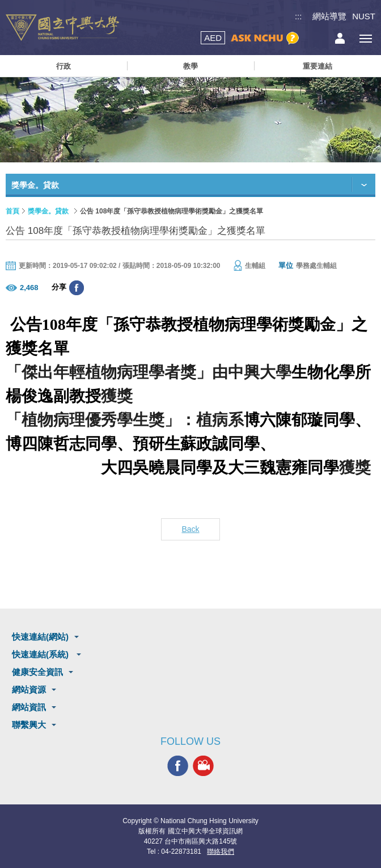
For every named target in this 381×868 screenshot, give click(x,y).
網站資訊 (29, 707)
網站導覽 (329, 16)
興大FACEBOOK (178, 766)
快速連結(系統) (41, 654)
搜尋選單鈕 (314, 38)
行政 (63, 66)
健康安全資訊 (37, 672)
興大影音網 (203, 766)
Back (190, 529)
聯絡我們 (221, 852)
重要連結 (317, 66)
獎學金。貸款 (48, 211)
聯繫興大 (29, 725)
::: (299, 16)
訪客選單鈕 (340, 38)
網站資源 (29, 689)
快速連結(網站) (40, 637)
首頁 (12, 211)
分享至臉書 (77, 288)
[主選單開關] (365, 38)
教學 (190, 66)
